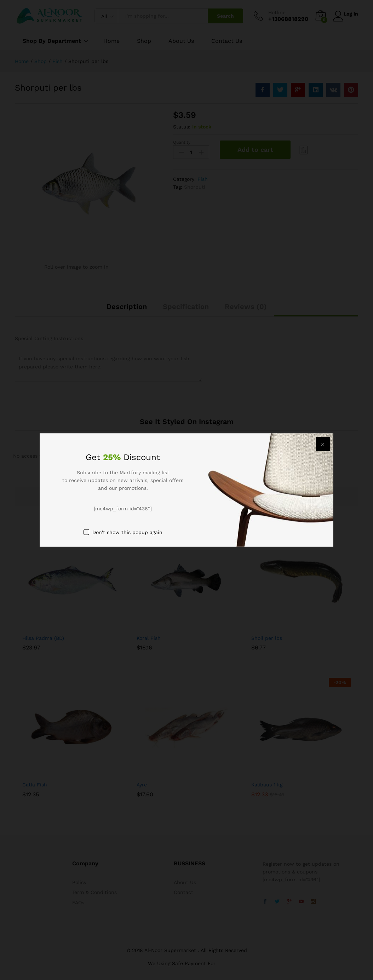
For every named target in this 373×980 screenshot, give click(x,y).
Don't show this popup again (127, 532)
